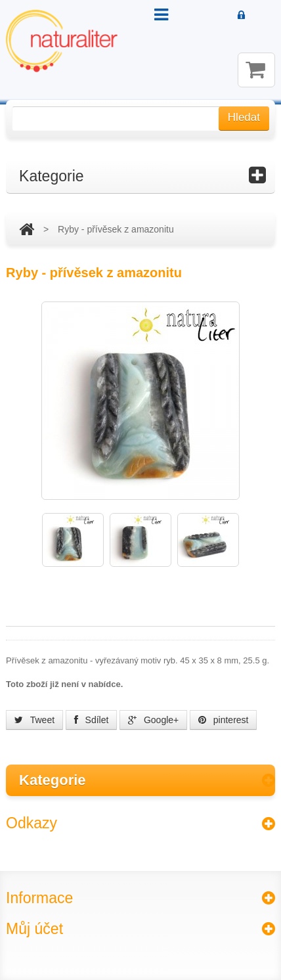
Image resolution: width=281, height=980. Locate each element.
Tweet (34, 720)
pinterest (224, 720)
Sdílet (92, 720)
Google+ (153, 720)
